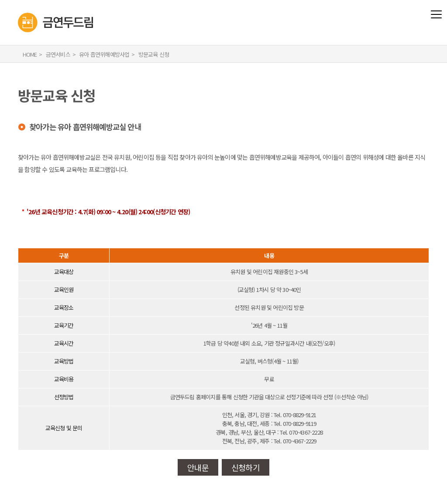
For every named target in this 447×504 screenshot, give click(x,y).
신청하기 (246, 467)
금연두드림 (18, 5)
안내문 (198, 467)
